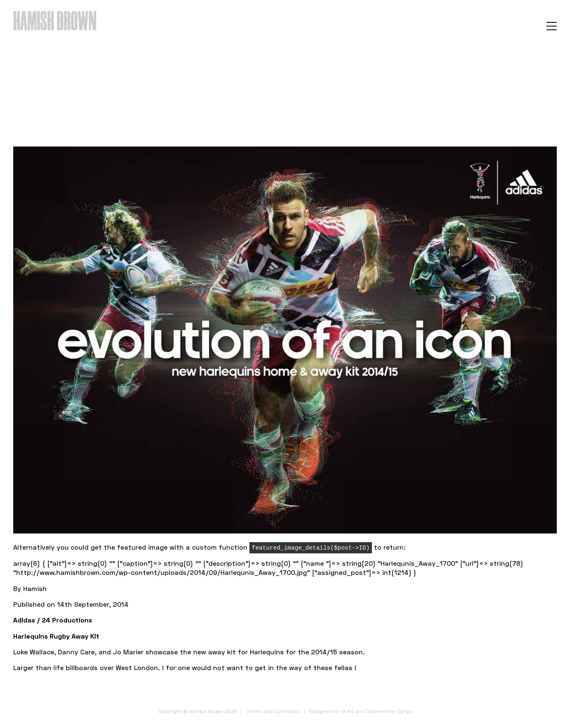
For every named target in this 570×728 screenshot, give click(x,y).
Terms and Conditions (273, 711)
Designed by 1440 (331, 711)
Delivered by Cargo (389, 711)
